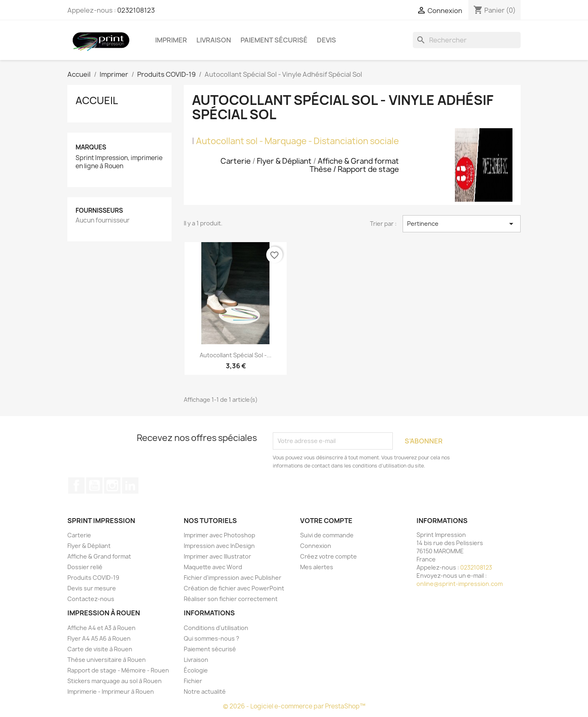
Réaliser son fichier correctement (231, 599)
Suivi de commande (327, 535)
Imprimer (171, 40)
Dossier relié (85, 567)
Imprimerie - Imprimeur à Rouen (111, 691)
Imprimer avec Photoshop (219, 535)
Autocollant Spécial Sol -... (236, 355)
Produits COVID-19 (93, 578)
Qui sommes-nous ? (212, 638)
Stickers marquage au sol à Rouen (115, 681)
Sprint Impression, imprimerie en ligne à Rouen (119, 162)
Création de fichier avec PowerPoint (234, 588)
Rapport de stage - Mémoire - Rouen (118, 670)
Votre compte (326, 521)
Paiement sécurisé (274, 40)
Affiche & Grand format (99, 556)
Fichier (193, 681)
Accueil (97, 100)
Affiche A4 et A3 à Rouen (101, 628)
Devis (326, 40)
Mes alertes (317, 567)
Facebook (76, 485)
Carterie (79, 535)
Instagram (112, 485)
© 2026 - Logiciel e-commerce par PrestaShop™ (294, 706)
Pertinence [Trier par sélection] (462, 224)
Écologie (196, 670)
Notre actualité (205, 691)
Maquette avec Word (213, 567)
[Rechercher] (467, 40)
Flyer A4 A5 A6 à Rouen (99, 638)
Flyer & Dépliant (89, 546)
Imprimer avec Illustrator (217, 556)
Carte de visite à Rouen (100, 649)
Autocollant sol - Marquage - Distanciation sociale (297, 141)
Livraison (214, 40)
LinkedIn (130, 485)
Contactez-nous (91, 599)
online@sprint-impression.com (460, 584)
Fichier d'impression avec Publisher (233, 578)
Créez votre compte (329, 556)
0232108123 (136, 10)
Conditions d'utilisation (216, 628)
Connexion (316, 546)
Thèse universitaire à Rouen (107, 660)
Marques (91, 147)
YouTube (94, 485)
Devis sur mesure (92, 588)
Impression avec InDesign (219, 546)
